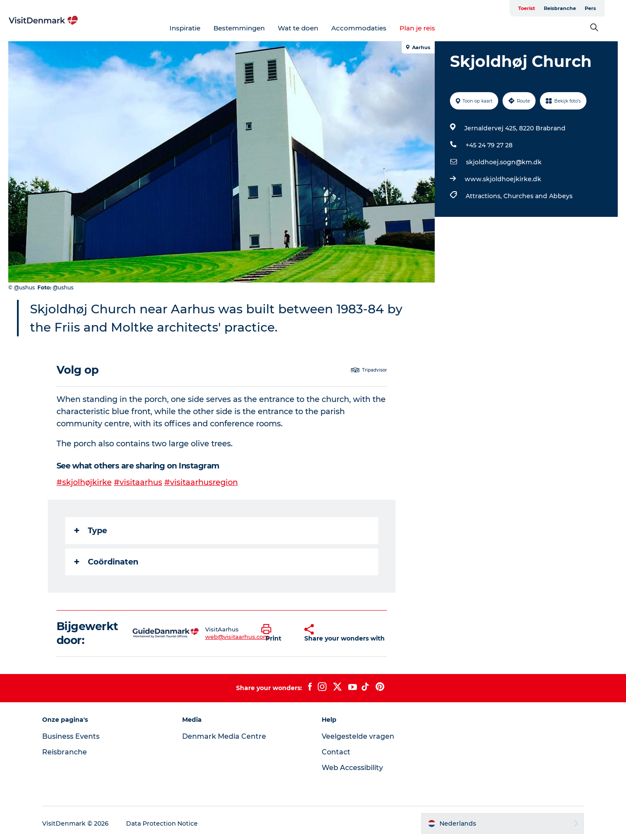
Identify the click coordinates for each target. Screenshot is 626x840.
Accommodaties (370, 28)
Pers (612, 8)
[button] (276, 633)
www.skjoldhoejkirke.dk (503, 179)
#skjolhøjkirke (84, 482)
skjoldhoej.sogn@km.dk (504, 162)
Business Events (72, 736)
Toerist (548, 8)
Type (91, 530)
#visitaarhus (138, 482)
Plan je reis (428, 28)
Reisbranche (581, 8)
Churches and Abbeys (538, 196)
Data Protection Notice (163, 823)
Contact (336, 752)
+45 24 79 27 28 (489, 145)
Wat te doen (309, 28)
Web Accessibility (352, 767)
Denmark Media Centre (225, 736)
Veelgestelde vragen (358, 736)
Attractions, (484, 196)
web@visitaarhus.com (237, 636)
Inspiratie (196, 28)
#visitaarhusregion (201, 482)
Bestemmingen (250, 28)
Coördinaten (106, 561)
